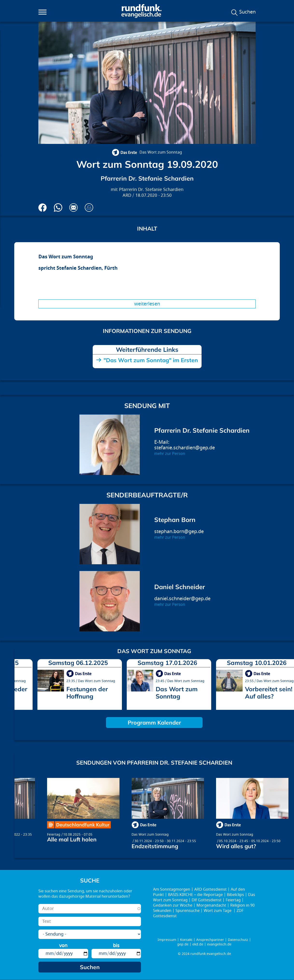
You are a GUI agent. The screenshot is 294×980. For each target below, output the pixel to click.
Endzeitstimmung (155, 846)
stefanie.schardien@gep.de (185, 448)
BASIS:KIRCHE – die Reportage (195, 895)
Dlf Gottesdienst (207, 900)
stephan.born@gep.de (179, 532)
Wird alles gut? (236, 846)
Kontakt (186, 940)
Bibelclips (235, 895)
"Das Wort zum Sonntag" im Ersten (151, 360)
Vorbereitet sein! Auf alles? (269, 693)
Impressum (167, 940)
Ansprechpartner (210, 940)
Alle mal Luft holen (72, 839)
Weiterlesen (147, 304)
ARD (127, 195)
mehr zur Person (170, 454)
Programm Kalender (154, 723)
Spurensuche (188, 911)
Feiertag (54, 835)
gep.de (183, 944)
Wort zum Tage (218, 911)
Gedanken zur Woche (173, 905)
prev (20, 683)
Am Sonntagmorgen (172, 889)
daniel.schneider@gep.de (182, 599)
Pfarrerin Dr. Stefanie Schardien (151, 190)
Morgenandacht (211, 905)
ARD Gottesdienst (210, 889)
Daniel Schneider (180, 587)
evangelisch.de (219, 944)
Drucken (89, 208)
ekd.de (198, 944)
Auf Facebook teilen (43, 208)
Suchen (247, 12)
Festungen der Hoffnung (87, 693)
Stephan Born (175, 520)
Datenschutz (238, 940)
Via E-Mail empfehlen (73, 208)
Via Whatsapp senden (58, 208)
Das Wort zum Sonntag (161, 152)
